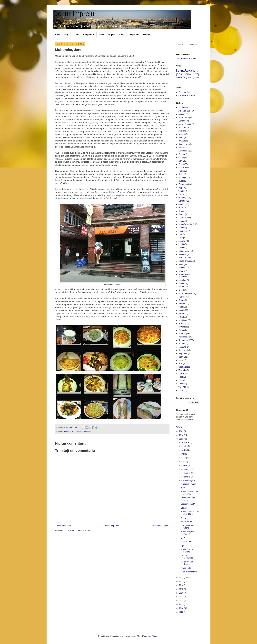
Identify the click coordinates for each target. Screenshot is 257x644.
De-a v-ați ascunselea (187, 557)
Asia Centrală (184, 128)
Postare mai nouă (64, 526)
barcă (181, 138)
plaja (181, 317)
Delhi (181, 174)
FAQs (101, 35)
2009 (182, 431)
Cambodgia (183, 151)
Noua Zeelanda (185, 293)
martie (184, 446)
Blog (66, 35)
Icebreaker (183, 218)
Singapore (183, 354)
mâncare (67, 431)
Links (122, 35)
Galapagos (183, 198)
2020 (182, 608)
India (181, 228)
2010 (182, 435)
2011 (182, 439)
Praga (181, 330)
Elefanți (184, 508)
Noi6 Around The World (188, 44)
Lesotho (182, 248)
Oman (181, 300)
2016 (182, 593)
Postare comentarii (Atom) (79, 531)
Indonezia (183, 231)
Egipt (181, 188)
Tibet (181, 377)
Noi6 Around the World (186, 58)
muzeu (181, 287)
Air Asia (182, 114)
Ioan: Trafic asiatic (189, 572)
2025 (182, 612)
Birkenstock (184, 144)
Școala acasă (184, 367)
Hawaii (181, 214)
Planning (182, 324)
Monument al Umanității (184, 276)
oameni (182, 297)
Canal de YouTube (187, 95)
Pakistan (182, 303)
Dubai (181, 181)
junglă (181, 244)
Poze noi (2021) (185, 92)
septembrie (187, 469)
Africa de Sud (184, 111)
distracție (182, 178)
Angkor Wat (184, 118)
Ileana (197, 78)
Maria (179, 77)
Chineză (182, 168)
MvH (139, 636)
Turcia (181, 384)
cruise (181, 171)
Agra (183, 546)
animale (182, 121)
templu (181, 374)
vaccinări (182, 387)
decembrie (186, 481)
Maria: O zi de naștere (187, 551)
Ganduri (182, 201)
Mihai (74, 431)
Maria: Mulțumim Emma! (188, 533)
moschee (183, 280)
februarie (186, 442)
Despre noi (134, 35)
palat (181, 307)
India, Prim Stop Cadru (188, 527)
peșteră (182, 314)
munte (181, 283)
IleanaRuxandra (187, 70)
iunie (184, 458)
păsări (181, 310)
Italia (181, 238)
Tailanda (182, 370)
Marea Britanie (185, 258)
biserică (182, 148)
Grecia (181, 211)
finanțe (181, 191)
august (185, 465)
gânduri (182, 204)
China (181, 164)
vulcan (181, 390)
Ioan (190, 78)
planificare (183, 320)
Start (57, 35)
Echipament (89, 35)
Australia (182, 131)
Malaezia (182, 254)
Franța (181, 194)
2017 (182, 597)
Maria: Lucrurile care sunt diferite (190, 513)
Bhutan (182, 141)
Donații (147, 35)
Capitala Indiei (187, 542)
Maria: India (186, 568)
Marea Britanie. (185, 261)
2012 (182, 578)
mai (183, 454)
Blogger (155, 636)
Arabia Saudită (185, 124)
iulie (183, 462)
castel (181, 158)
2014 (182, 585)
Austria (182, 134)
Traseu (76, 35)
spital (181, 360)
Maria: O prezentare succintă (190, 493)
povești (182, 327)
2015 (182, 589)
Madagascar (184, 251)
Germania (183, 208)
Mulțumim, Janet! (188, 484)
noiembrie (186, 477)
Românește (87, 431)
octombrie (186, 473)
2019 (182, 604)
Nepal (79, 431)
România (182, 344)
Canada (182, 154)
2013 (182, 581)
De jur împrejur (75, 14)
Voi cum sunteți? (188, 504)
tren (180, 380)
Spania (182, 357)
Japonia (182, 241)
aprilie (184, 450)
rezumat (182, 334)
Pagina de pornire (112, 526)
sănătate (182, 347)
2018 (182, 601)
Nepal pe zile (187, 522)
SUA (181, 364)
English (112, 35)
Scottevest (183, 350)
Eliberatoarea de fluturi (188, 499)
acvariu (182, 107)
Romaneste (183, 337)
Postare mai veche (160, 526)
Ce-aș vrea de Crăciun (187, 563)
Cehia (181, 161)
